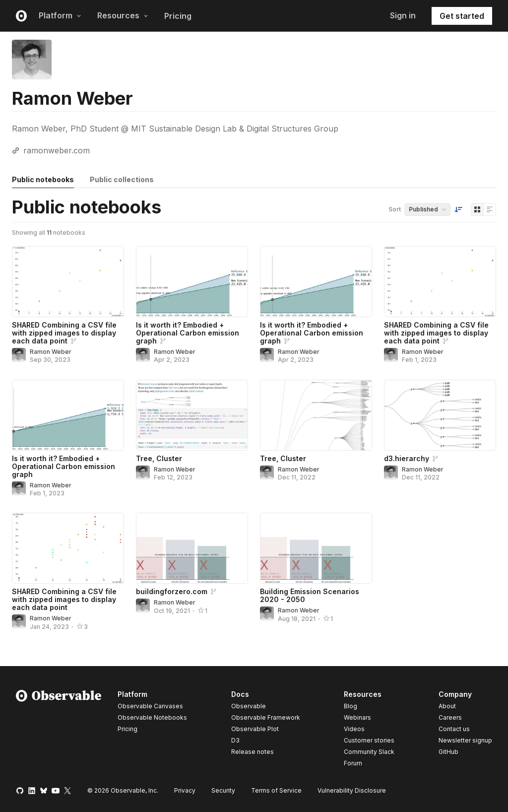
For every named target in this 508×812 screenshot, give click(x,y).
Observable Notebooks (152, 717)
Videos (354, 729)
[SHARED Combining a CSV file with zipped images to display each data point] (68, 282)
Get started (462, 16)
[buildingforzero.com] (192, 548)
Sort (395, 209)
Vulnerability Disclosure (352, 790)
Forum (353, 763)
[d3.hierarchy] (440, 415)
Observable (249, 706)
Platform (60, 15)
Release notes (253, 752)
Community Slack (369, 752)
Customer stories (369, 740)
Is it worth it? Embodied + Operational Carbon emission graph (188, 333)
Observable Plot (255, 729)
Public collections (122, 179)
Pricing (178, 16)
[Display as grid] (477, 209)
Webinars (357, 717)
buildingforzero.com (172, 591)
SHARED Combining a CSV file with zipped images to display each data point (64, 333)
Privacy (185, 790)
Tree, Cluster (159, 458)
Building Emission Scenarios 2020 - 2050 (310, 595)
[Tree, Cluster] (192, 415)
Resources (123, 15)
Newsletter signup (465, 741)
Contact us (454, 729)
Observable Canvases (150, 706)
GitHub (448, 752)
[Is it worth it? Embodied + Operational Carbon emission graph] (192, 282)
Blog (350, 706)
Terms (276, 790)
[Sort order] (458, 209)
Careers (450, 717)
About (447, 706)
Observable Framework (266, 717)
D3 (235, 740)
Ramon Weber (51, 352)
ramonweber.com (57, 150)
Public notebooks (43, 179)
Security (223, 790)
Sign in (403, 15)
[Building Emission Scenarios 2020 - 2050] (316, 548)
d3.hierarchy (407, 458)
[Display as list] (490, 209)
